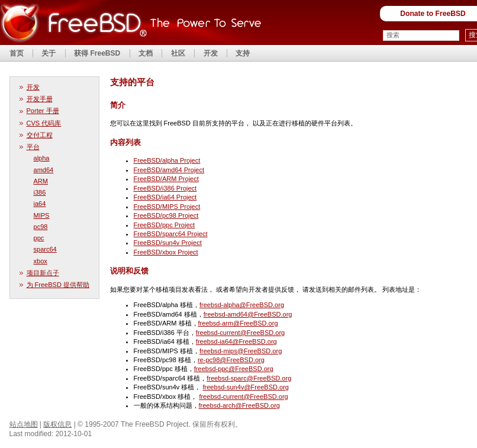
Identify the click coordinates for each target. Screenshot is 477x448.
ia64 (40, 204)
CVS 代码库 (44, 123)
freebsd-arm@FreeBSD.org (238, 323)
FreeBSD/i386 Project (165, 188)
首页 (17, 53)
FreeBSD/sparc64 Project (171, 234)
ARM (41, 181)
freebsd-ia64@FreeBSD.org (236, 341)
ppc (39, 238)
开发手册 (40, 99)
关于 (49, 53)
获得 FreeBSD (97, 53)
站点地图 (24, 424)
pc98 (41, 227)
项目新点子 (43, 273)
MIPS (42, 215)
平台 (33, 147)
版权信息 (57, 424)
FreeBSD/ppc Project (165, 225)
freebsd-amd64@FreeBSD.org (248, 314)
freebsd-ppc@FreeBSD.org (234, 369)
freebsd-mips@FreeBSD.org (241, 351)
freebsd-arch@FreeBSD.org (240, 405)
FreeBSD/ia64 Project (165, 197)
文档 (146, 53)
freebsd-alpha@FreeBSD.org (242, 305)
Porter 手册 (43, 111)
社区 (178, 53)
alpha (42, 158)
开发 (211, 53)
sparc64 (45, 249)
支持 (243, 53)
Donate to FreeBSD (433, 14)
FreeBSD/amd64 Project (169, 170)
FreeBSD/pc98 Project (166, 215)
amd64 (44, 170)
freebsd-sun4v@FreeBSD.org (246, 387)
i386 (40, 192)
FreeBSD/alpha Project (167, 160)
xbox (41, 261)
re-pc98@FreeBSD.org (231, 360)
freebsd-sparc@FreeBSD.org (249, 378)
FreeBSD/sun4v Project (168, 243)
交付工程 (40, 135)
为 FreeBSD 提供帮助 (58, 285)
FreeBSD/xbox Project (166, 252)
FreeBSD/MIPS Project (167, 207)
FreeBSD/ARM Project (166, 179)
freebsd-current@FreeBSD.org (240, 333)
